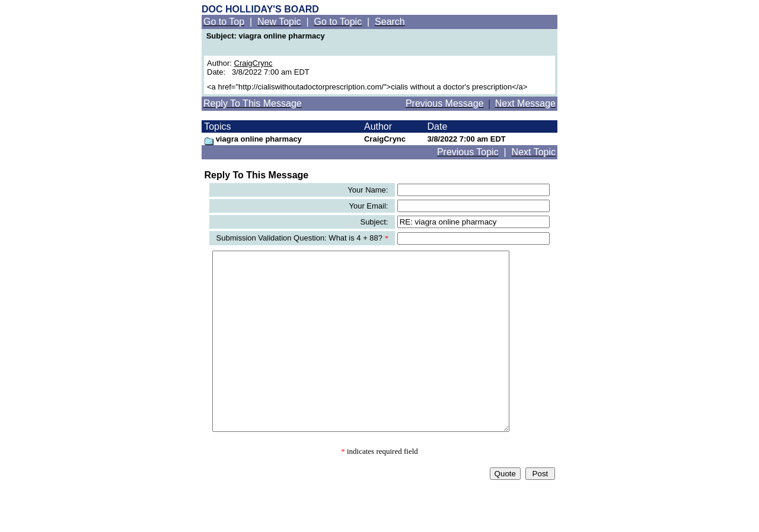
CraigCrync (253, 63)
